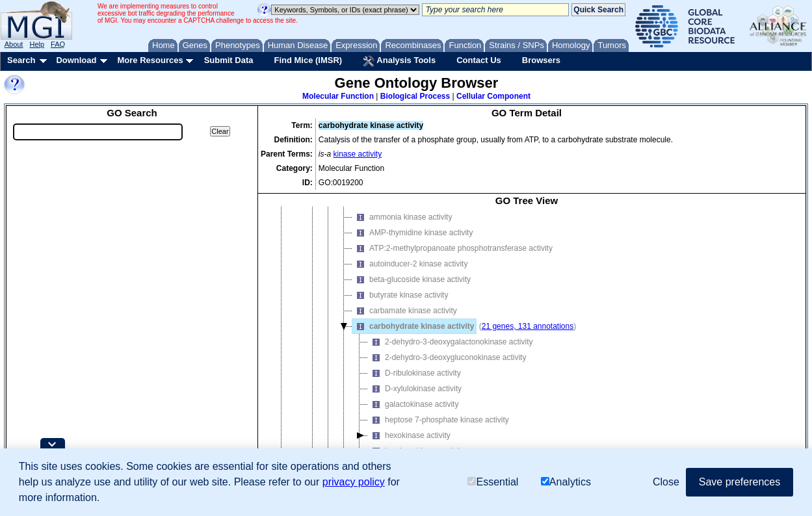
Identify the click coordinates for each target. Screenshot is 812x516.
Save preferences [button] (740, 482)
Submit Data (229, 60)
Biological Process (415, 96)
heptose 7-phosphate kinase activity (439, 420)
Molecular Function (338, 96)
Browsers (541, 60)
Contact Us (479, 60)
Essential (493, 482)
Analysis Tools (399, 61)
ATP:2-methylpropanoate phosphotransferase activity (452, 248)
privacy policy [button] (354, 482)
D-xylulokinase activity (415, 389)
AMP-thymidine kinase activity (413, 233)
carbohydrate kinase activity (413, 326)
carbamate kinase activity (405, 311)
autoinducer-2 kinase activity (410, 264)
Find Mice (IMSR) (308, 60)
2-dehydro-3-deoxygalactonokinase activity (450, 342)
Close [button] (666, 482)
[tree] (527, 342)
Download (76, 60)
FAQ (58, 44)
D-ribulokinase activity (414, 373)
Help (37, 44)
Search (21, 60)
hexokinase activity (409, 435)
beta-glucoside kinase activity (412, 279)
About (14, 44)
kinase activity (358, 154)
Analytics (566, 482)
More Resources (150, 60)
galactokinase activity (413, 404)
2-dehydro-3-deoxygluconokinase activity (447, 357)
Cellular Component (493, 96)
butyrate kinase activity (400, 295)
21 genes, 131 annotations (528, 326)
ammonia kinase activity (402, 217)
